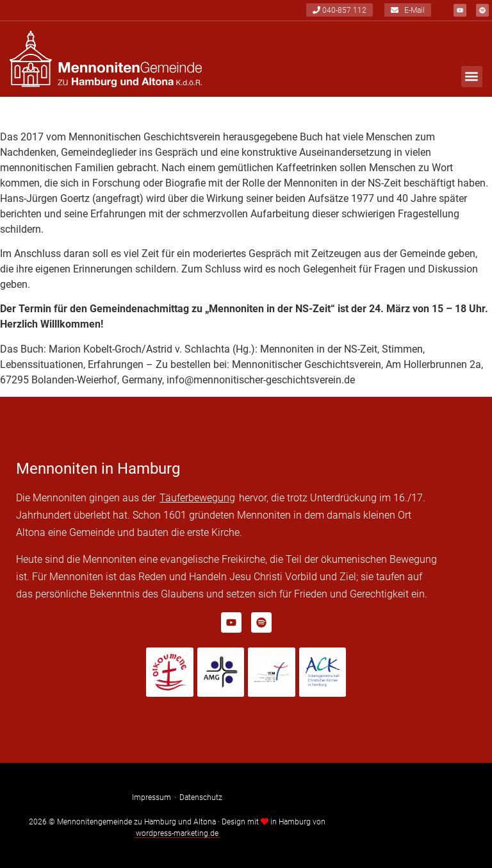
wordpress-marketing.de (177, 833)
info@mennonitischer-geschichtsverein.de (261, 380)
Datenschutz (201, 797)
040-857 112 (340, 10)
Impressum (152, 797)
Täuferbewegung (197, 498)
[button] (472, 77)
